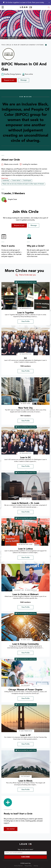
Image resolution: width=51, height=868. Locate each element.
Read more (5, 178)
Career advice (16, 181)
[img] (25, 296)
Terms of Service (18, 866)
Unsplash (15, 38)
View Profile (25, 322)
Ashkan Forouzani (7, 38)
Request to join (9, 80)
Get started (11, 829)
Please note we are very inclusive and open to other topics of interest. (23, 184)
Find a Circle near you (26, 275)
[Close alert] (49, 3)
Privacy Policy (28, 866)
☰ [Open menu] (3, 8)
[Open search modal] (49, 8)
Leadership (6, 181)
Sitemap (36, 866)
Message (24, 80)
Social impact (27, 181)
